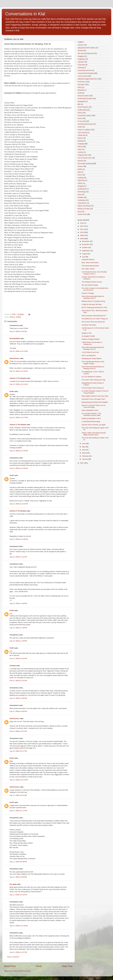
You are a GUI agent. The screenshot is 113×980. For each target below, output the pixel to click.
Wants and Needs (84, 206)
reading (18, 317)
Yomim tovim (82, 214)
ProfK (12, 391)
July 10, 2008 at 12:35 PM (19, 451)
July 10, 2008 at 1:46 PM (18, 603)
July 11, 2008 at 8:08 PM (18, 862)
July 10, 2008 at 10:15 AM (19, 351)
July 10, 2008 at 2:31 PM (18, 659)
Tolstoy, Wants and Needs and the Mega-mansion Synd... (94, 434)
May (84, 447)
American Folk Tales (89, 325)
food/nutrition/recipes (85, 99)
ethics (80, 87)
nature (80, 149)
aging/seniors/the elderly (86, 48)
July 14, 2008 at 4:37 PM (18, 952)
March (84, 453)
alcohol (80, 51)
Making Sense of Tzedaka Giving (93, 301)
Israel (80, 127)
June (84, 444)
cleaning (81, 68)
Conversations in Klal (25, 14)
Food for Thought (88, 293)
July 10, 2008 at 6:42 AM (18, 331)
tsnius (80, 195)
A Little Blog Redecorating (91, 421)
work (79, 211)
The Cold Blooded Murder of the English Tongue (93, 363)
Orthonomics (14, 358)
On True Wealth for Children (92, 377)
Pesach (80, 166)
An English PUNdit (88, 336)
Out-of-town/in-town (85, 158)
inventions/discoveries (85, 124)
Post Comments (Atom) (22, 971)
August (85, 254)
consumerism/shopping (86, 73)
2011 (82, 229)
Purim (80, 175)
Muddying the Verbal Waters (92, 359)
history (80, 113)
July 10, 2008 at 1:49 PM (18, 628)
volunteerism (82, 203)
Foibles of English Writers (91, 339)
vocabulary (82, 200)
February (85, 456)
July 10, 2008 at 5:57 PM (18, 731)
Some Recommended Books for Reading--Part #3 (93, 297)
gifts (79, 104)
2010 (82, 232)
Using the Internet (88, 259)
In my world (82, 121)
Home (39, 966)
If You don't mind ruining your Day (94, 380)
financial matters (83, 96)
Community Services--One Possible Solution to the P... (94, 273)
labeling (80, 141)
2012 (82, 226)
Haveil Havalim (83, 107)
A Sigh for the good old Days (92, 304)
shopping (81, 186)
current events (83, 76)
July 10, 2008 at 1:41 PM (18, 557)
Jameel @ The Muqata (18, 378)
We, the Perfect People (90, 285)
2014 (82, 223)
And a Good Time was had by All (93, 322)
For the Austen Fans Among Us (93, 388)
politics (80, 169)
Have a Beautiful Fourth (90, 410)
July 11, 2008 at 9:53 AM (18, 795)
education (81, 84)
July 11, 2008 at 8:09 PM (18, 877)
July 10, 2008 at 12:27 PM (19, 417)
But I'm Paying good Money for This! (94, 307)
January (85, 459)
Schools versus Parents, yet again (94, 425)
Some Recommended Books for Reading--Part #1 (93, 368)
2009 (82, 235)
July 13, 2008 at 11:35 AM (19, 926)
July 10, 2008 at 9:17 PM (18, 751)
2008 (82, 239)
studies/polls (82, 189)
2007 (82, 463)
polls (79, 172)
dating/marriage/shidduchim (87, 79)
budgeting (81, 59)
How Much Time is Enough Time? (94, 399)
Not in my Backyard (89, 355)
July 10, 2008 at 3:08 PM (18, 698)
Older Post (67, 966)
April (84, 450)
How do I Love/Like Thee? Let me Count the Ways (94, 406)
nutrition (81, 152)
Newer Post (10, 966)
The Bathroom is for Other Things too (95, 319)
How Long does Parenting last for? (94, 316)
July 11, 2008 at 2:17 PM (18, 811)
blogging (81, 56)
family (80, 93)
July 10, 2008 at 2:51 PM (18, 681)
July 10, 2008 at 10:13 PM (19, 780)
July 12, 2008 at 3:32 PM (18, 895)
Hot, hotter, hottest (88, 269)
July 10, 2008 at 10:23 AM (19, 384)
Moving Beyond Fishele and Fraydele (95, 402)
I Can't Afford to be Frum (90, 352)
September (86, 251)
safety (80, 183)
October (85, 247)
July (84, 257)
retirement (81, 180)
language (81, 144)
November (86, 244)
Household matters (84, 115)
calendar (81, 62)
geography (81, 101)
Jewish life (81, 135)
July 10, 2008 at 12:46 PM (19, 539)
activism (81, 45)
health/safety (82, 110)
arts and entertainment (86, 53)
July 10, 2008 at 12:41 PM (19, 504)
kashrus (80, 138)
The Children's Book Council (92, 282)
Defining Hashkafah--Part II (91, 418)
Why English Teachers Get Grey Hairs (95, 396)
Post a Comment (13, 957)
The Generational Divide (90, 266)
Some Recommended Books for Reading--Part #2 (93, 348)
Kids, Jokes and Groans (90, 263)
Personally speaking (85, 163)
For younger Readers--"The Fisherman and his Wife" (91, 414)
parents (80, 161)
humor (80, 118)
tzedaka (80, 197)
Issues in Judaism (84, 130)
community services (85, 70)
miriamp (13, 666)
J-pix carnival (82, 132)
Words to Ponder (84, 209)
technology (82, 192)
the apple (13, 884)
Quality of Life (87, 333)
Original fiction (83, 155)
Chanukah (81, 65)
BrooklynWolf (15, 338)
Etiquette (81, 90)
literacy (12, 317)
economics (82, 82)
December (86, 241)
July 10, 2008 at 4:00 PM (18, 711)
